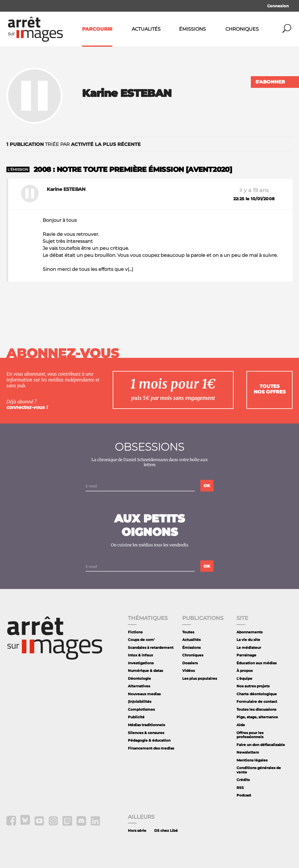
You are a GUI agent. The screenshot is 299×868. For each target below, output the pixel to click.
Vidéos (188, 671)
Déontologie (139, 678)
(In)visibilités (140, 701)
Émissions (192, 29)
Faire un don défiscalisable (261, 745)
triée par (74, 144)
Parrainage (246, 655)
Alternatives (139, 686)
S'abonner (270, 82)
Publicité (136, 717)
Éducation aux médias (257, 663)
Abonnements (250, 632)
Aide (241, 725)
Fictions (135, 632)
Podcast (244, 795)
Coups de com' (141, 640)
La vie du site (248, 640)
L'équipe (244, 678)
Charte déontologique (257, 694)
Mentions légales (252, 760)
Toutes (188, 632)
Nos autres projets (253, 686)
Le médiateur (249, 647)
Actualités (146, 29)
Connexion (278, 6)
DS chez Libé (166, 830)
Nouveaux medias (144, 694)
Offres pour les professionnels (250, 735)
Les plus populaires (200, 678)
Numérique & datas (145, 671)
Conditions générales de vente (259, 770)
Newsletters (248, 752)
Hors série (137, 830)
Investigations (141, 663)
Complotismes (141, 709)
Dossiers (190, 663)
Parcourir (97, 29)
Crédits (243, 780)
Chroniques (242, 29)
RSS (240, 788)
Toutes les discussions (256, 709)
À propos (245, 671)
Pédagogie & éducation (149, 740)
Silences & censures (146, 733)
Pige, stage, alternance (257, 717)
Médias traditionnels (146, 725)
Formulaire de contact (257, 701)
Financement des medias (151, 748)
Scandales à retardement (151, 647)
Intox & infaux (140, 655)
